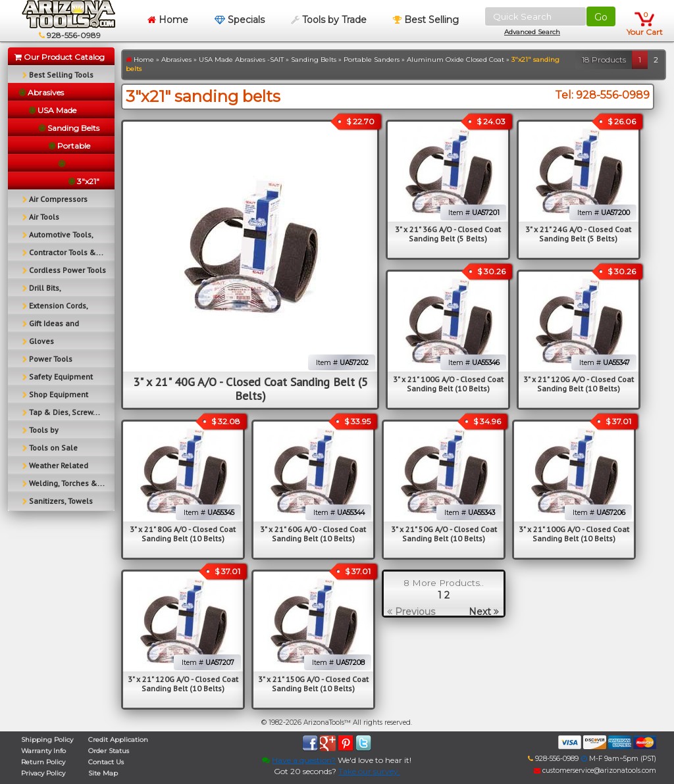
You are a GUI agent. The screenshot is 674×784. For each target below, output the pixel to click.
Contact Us (106, 762)
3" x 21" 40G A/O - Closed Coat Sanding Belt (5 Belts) (250, 389)
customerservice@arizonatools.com (595, 771)
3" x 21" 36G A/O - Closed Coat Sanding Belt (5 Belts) (448, 234)
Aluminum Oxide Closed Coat (455, 60)
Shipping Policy (47, 740)
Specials (240, 20)
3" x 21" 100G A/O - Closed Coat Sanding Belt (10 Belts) (448, 384)
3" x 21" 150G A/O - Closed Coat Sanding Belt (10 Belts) (313, 684)
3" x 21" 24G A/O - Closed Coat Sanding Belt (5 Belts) (578, 234)
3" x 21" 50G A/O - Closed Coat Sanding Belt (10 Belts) (444, 534)
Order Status (109, 751)
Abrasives (176, 60)
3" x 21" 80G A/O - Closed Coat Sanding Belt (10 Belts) (183, 534)
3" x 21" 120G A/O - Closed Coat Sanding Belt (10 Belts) (579, 384)
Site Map (103, 773)
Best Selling (426, 20)
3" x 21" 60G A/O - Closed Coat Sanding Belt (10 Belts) (313, 534)
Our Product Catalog (60, 57)
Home (168, 20)
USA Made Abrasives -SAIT (241, 60)
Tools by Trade (329, 20)
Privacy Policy (43, 773)
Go (601, 17)
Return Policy (43, 762)
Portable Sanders (372, 60)
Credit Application (118, 740)
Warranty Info (43, 751)
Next (484, 612)
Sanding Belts (314, 60)
